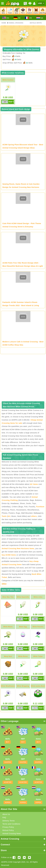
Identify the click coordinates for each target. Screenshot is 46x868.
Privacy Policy (8, 827)
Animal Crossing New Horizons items (18, 548)
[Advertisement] (23, 378)
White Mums (8, 627)
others (34, 516)
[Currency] (41, 3)
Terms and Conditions (11, 824)
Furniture (40, 507)
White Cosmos (8, 80)
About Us (6, 814)
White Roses (23, 656)
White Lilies (38, 597)
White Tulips (38, 656)
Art (9, 516)
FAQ (4, 817)
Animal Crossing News (12, 834)
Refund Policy (8, 830)
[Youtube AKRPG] (24, 857)
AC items (34, 484)
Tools (4, 516)
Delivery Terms (9, 821)
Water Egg (23, 627)
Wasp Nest (8, 656)
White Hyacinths (23, 597)
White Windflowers (8, 686)
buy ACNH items (9, 555)
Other (4, 584)
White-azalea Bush (38, 686)
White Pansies (38, 627)
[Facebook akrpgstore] (14, 857)
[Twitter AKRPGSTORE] (19, 857)
